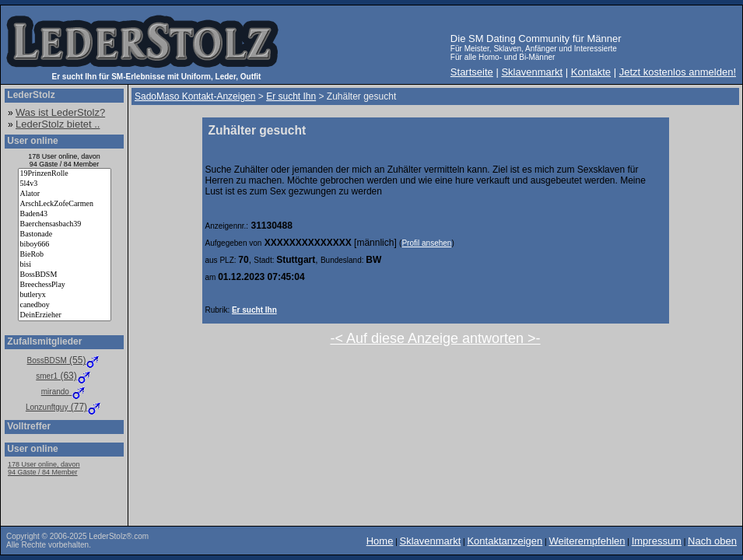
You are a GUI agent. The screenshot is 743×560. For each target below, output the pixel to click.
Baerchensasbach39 (65, 224)
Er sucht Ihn (254, 310)
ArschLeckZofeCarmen (65, 204)
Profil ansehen (426, 243)
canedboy (65, 305)
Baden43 (65, 214)
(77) (64, 407)
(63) (64, 376)
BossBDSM (65, 275)
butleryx (65, 295)
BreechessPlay (65, 285)
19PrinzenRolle (65, 174)
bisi (65, 265)
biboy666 (65, 245)
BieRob (65, 255)
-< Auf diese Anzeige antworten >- (435, 338)
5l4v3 (65, 184)
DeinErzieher (65, 315)
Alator (65, 194)
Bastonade (65, 234)
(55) (65, 360)
